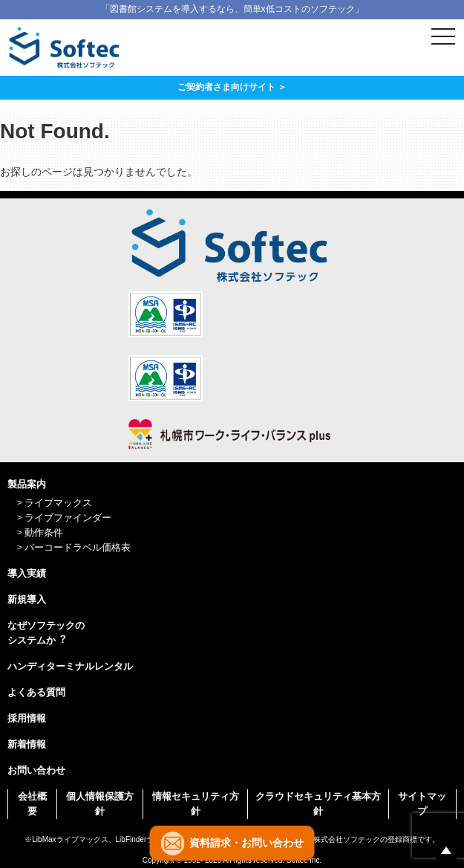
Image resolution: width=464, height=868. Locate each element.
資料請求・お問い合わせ (246, 843)
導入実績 (27, 573)
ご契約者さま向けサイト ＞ (232, 87)
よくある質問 (36, 692)
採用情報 (27, 718)
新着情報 (27, 744)
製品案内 (27, 484)
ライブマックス (58, 503)
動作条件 (44, 532)
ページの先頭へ (446, 850)
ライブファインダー (68, 518)
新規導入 (27, 599)
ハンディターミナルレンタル (70, 666)
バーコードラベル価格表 (78, 547)
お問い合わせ (36, 770)
